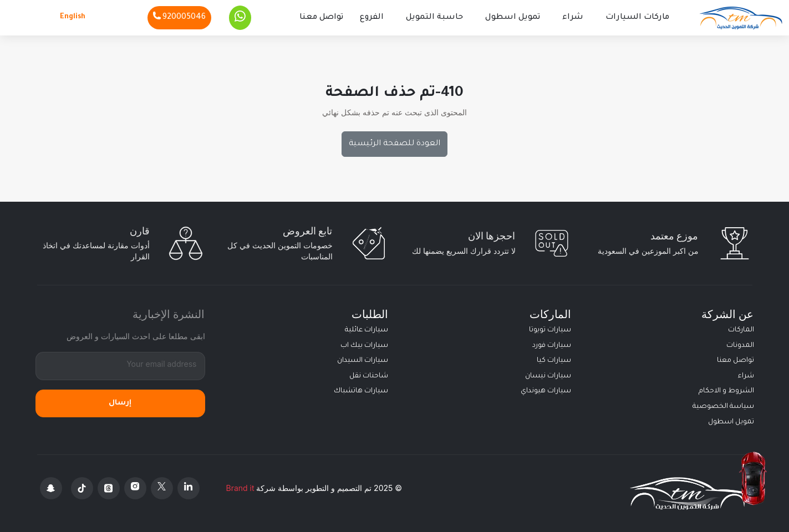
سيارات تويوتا (550, 330)
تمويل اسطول (513, 18)
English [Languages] (73, 17)
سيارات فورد (552, 346)
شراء (573, 18)
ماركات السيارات (637, 18)
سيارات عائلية (366, 330)
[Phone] (179, 18)
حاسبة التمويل (434, 18)
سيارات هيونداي (546, 391)
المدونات (740, 346)
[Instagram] (135, 488)
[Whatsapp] (240, 18)
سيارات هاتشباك (361, 391)
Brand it (240, 488)
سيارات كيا (554, 361)
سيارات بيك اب (364, 346)
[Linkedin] (189, 488)
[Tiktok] (82, 488)
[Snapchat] (51, 488)
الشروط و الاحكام (726, 391)
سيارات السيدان (363, 361)
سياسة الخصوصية (723, 407)
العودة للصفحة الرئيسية (394, 144)
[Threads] (109, 488)
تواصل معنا (321, 18)
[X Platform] (162, 488)
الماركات (741, 330)
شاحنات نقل (369, 376)
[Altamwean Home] (741, 18)
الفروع (372, 18)
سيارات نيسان (548, 376)
